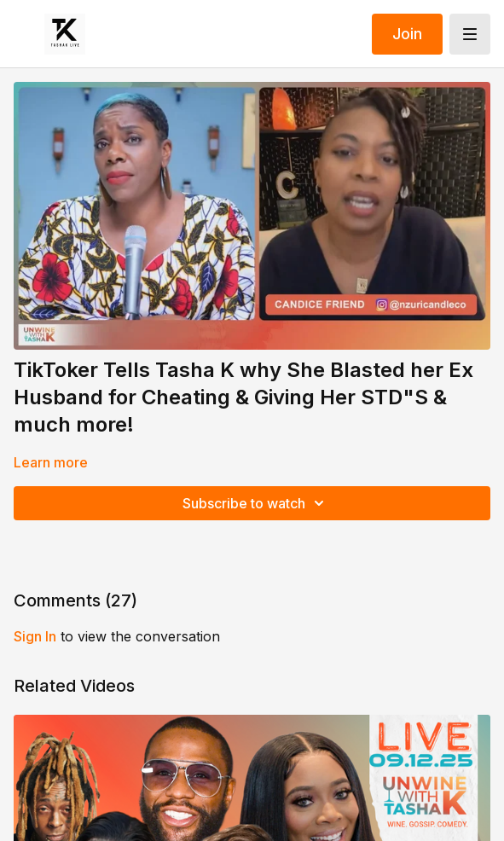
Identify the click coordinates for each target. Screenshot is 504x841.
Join (407, 34)
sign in (35, 636)
